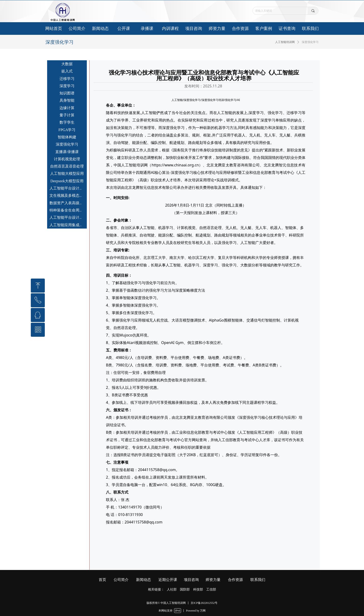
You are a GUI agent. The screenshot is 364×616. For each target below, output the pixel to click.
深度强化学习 (310, 42)
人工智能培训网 (285, 42)
